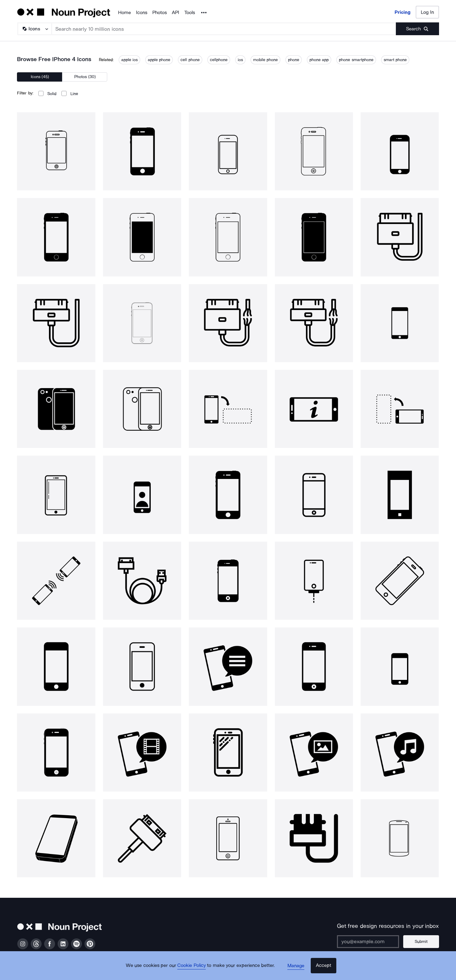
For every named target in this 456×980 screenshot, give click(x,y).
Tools (190, 12)
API (176, 12)
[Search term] (224, 29)
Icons (142, 12)
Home (124, 12)
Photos (160, 12)
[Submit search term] (417, 29)
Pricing (403, 12)
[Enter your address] (370, 942)
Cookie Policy (194, 969)
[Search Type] (34, 29)
